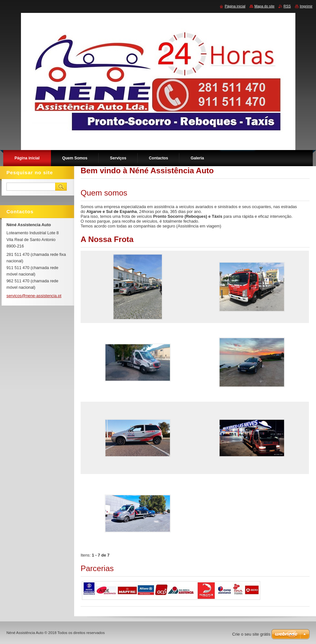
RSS (287, 6)
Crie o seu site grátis (251, 634)
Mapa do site (264, 6)
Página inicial (235, 6)
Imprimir (306, 6)
